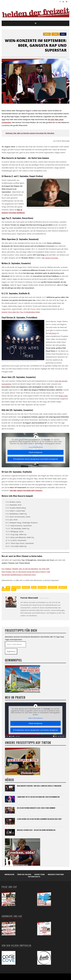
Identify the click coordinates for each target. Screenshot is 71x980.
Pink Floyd (52, 333)
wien (14, 590)
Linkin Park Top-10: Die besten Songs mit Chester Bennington (38, 797)
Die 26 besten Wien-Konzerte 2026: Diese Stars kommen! (36, 808)
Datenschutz (34, 877)
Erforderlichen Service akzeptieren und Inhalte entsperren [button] (36, 459)
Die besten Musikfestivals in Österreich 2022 (19, 575)
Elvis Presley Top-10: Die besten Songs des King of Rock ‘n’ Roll (26, 572)
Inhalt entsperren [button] (35, 452)
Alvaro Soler (63, 396)
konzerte (26, 587)
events (47, 34)
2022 (8, 587)
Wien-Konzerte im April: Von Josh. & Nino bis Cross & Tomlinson (39, 786)
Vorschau (6, 590)
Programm (42, 587)
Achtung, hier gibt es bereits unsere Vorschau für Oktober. (30, 133)
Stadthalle (53, 587)
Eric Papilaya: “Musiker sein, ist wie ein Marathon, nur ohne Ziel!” (26, 569)
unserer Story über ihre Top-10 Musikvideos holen (21, 312)
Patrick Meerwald (29, 598)
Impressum (9, 874)
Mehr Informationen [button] (35, 447)
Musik (34, 587)
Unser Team (39, 874)
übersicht (63, 587)
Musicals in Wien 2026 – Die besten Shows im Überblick (36, 830)
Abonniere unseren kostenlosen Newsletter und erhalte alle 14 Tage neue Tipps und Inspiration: (35, 638)
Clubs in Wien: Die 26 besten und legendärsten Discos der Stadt (39, 819)
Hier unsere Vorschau (50, 258)
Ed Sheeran (16, 587)
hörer (55, 34)
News (63, 34)
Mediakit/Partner (56, 874)
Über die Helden (24, 874)
